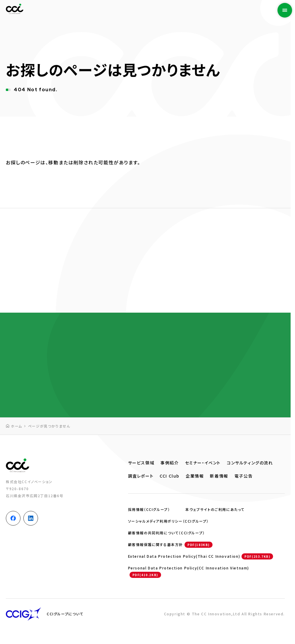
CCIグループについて (65, 614)
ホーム (17, 426)
